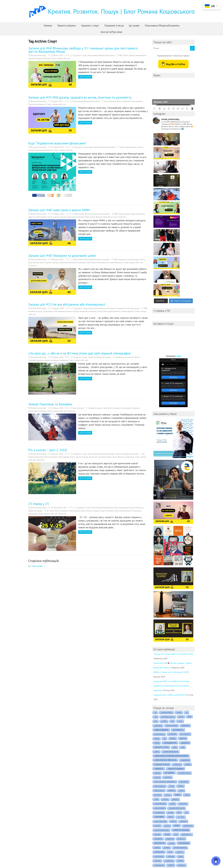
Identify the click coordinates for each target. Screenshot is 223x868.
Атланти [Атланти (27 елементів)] (173, 624)
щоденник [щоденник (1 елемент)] (187, 825)
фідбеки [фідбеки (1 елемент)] (185, 816)
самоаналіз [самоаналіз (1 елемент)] (186, 795)
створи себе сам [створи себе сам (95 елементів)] (182, 803)
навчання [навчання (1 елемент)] (180, 742)
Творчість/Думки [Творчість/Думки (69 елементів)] (176, 659)
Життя (126, 55)
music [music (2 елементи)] (180, 611)
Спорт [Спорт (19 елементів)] (188, 654)
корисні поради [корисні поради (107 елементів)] (181, 720)
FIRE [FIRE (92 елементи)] (190, 607)
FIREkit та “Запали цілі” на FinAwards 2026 (170, 562)
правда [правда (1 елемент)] (187, 768)
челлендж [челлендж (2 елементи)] (158, 825)
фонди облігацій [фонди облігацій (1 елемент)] (185, 812)
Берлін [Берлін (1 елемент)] (157, 629)
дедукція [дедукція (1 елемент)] (175, 689)
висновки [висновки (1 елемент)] (158, 685)
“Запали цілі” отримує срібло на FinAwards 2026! (173, 544)
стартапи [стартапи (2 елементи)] (158, 803)
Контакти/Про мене (111, 32)
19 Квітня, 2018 (57, 357)
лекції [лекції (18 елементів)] (167, 724)
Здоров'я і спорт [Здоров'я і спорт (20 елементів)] (162, 637)
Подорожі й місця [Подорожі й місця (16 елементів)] (162, 654)
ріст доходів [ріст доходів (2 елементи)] (173, 794)
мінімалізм (80, 217)
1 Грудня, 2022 (57, 101)
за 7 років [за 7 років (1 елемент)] (181, 707)
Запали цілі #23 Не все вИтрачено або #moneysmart (67, 304)
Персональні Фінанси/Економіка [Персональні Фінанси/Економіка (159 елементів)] (171, 646)
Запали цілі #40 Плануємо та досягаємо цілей (62, 256)
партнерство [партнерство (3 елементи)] (159, 755)
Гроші (45, 311)
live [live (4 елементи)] (173, 611)
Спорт (53, 58)
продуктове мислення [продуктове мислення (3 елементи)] (178, 777)
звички (132, 55)
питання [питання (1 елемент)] (157, 760)
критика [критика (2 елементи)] (157, 724)
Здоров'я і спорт (80, 55)
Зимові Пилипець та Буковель (50, 404)
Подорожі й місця (114, 26)
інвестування (64, 457)
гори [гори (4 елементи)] (156, 689)
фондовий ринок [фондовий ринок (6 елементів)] (161, 816)
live (106, 101)
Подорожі (108, 217)
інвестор (32, 217)
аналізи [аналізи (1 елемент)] (157, 667)
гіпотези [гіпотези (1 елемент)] (165, 689)
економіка (140, 214)
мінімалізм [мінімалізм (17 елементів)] (159, 742)
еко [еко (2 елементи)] (187, 703)
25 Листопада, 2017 (59, 508)
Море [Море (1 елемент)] (175, 637)
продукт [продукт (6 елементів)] (181, 773)
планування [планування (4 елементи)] (169, 759)
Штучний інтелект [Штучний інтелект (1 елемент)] (184, 663)
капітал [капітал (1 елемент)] (167, 716)
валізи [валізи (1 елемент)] (182, 681)
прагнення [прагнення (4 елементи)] (159, 773)
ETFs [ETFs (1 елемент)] (156, 607)
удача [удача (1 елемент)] (157, 812)
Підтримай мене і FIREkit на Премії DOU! (170, 585)
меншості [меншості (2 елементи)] (181, 729)
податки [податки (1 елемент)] (170, 764)
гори (105, 408)
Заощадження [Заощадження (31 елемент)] (170, 633)
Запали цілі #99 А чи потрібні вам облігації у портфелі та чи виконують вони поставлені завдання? (172, 576)
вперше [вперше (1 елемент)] (168, 685)
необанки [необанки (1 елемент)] (171, 747)
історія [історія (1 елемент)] (157, 838)
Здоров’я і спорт (90, 26)
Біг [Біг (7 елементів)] (165, 629)
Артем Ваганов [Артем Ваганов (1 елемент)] (159, 624)
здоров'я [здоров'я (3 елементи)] (184, 711)
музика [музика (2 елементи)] (157, 738)
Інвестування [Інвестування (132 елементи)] (161, 620)
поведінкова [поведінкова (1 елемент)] (159, 764)
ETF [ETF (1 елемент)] (187, 603)
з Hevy (179, 246)
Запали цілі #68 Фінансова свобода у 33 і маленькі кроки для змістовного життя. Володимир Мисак (83, 50)
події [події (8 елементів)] (166, 768)
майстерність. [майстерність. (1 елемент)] (187, 724)
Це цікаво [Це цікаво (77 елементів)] (169, 663)
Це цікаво (134, 26)
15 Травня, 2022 (57, 214)
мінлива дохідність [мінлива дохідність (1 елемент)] (180, 738)
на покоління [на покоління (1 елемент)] (159, 747)
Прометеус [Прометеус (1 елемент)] (177, 654)
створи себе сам (63, 58)
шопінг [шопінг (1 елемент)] (177, 825)
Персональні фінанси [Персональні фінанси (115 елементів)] (166, 650)
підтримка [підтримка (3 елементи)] (158, 786)
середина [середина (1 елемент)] (158, 799)
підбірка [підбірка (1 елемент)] (181, 781)
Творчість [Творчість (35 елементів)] (159, 659)
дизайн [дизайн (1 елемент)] (173, 694)
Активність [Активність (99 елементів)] (178, 620)
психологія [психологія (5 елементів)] (170, 781)
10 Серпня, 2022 (57, 147)
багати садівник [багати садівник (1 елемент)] (160, 676)
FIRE (121, 55)
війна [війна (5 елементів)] (187, 685)
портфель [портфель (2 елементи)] (176, 768)
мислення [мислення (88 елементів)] (160, 733)
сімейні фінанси (116, 263)
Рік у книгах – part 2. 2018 (48, 450)
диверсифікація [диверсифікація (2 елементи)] (160, 694)
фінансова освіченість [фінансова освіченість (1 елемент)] (162, 821)
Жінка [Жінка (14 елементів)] (157, 633)
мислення (46, 58)
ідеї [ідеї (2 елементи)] (156, 830)
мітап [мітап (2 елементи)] (170, 742)
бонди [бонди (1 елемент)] (172, 676)
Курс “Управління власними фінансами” (57, 143)
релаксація (33, 411)
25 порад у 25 (39, 504)
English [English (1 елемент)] (179, 603)
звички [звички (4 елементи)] (173, 711)
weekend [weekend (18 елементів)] (186, 616)
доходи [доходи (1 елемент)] (171, 703)
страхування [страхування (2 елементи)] (159, 808)
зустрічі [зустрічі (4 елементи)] (157, 716)
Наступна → (39, 566)
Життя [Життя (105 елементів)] (183, 628)
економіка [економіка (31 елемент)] (159, 707)
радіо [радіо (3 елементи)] (184, 786)
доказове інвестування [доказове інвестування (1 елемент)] (177, 698)
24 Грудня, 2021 (57, 260)
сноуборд (42, 411)
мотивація (81, 263)
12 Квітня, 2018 (57, 408)
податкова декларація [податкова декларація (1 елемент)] (184, 764)
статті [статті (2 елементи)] (168, 803)
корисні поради (35, 58)
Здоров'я (127, 101)
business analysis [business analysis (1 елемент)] (167, 603)
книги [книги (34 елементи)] (177, 716)
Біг (133, 357)
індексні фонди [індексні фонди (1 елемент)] (175, 834)
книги (50, 217)
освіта (88, 263)
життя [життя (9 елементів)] (171, 707)
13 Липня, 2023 (57, 55)
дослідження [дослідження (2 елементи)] (159, 703)
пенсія (100, 311)
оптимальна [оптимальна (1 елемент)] (169, 751)
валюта (31, 457)
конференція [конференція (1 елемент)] (188, 716)
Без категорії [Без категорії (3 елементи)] (185, 624)
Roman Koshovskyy (39, 55)
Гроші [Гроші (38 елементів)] (173, 628)
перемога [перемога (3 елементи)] (182, 755)
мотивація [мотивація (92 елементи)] (184, 733)
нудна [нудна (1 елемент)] (181, 747)
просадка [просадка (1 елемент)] (158, 781)
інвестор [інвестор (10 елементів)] (178, 830)
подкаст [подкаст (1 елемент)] (157, 768)
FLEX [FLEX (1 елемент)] (156, 611)
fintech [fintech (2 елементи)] (181, 607)
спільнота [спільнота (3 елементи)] (180, 799)
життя (47, 457)
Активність (112, 101)
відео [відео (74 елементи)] (178, 685)
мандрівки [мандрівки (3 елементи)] (158, 729)
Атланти (121, 214)
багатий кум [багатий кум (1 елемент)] (184, 672)
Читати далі (85, 77)
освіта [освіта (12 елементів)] (180, 751)
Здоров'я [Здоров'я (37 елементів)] (185, 633)
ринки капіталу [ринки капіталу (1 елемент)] (160, 795)
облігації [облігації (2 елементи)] (158, 751)
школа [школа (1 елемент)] (168, 825)
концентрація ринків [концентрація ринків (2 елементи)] (162, 720)
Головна (48, 26)
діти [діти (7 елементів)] (179, 703)
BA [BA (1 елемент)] (156, 603)
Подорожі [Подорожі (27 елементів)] (185, 650)
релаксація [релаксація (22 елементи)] (172, 790)
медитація (71, 217)
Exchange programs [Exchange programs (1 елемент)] (168, 607)
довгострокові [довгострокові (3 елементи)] (160, 698)
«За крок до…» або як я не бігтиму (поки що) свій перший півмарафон (80, 353)
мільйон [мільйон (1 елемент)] (167, 738)
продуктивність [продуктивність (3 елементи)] (160, 777)
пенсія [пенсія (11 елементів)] (171, 755)
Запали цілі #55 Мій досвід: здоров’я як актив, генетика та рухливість (80, 97)
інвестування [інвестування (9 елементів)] (160, 834)
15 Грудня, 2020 (57, 308)
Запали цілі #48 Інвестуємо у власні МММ (59, 210)
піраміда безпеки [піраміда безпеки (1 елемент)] (172, 786)
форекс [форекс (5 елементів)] (175, 816)
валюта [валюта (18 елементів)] (172, 680)
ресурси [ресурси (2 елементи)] (184, 790)
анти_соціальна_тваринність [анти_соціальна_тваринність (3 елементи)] (165, 672)
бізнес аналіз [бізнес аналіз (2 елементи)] (159, 681)
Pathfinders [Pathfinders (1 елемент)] (158, 616)
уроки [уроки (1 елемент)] (165, 812)
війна (133, 214)
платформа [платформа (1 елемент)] (182, 760)
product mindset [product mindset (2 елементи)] (172, 616)
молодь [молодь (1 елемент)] (172, 733)
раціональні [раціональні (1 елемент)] (159, 790)
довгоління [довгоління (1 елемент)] (183, 694)
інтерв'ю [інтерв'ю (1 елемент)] (187, 834)
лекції (102, 511)
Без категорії (78, 408)
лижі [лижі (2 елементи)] (176, 724)
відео (122, 147)
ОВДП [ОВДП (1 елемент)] (183, 637)
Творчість (122, 217)
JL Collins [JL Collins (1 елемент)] (164, 611)
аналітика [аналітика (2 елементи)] (168, 667)
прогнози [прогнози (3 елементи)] (170, 773)
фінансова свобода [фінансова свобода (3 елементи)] (181, 821)
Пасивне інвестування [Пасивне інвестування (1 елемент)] (171, 642)
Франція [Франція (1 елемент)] (157, 663)
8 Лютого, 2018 (57, 454)
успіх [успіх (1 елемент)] (173, 812)
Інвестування (141, 55)
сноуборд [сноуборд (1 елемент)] (169, 799)
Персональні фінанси (37, 104)
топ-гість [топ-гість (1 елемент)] (190, 808)
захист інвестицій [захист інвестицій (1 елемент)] (160, 711)
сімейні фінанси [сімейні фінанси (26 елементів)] (175, 807)
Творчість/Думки (66, 26)
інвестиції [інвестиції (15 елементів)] (166, 829)
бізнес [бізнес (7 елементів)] (181, 676)
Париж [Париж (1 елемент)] (157, 642)
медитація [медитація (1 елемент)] (170, 729)
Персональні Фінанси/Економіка (162, 26)
